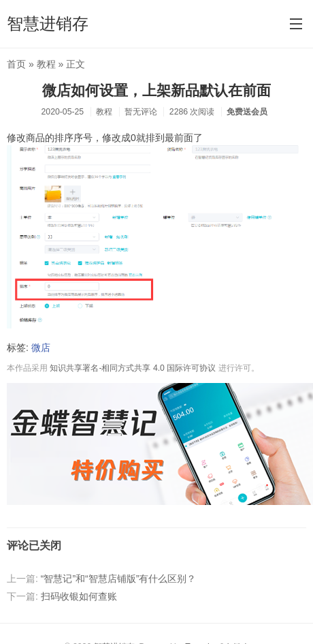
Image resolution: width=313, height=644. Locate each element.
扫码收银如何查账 (79, 596)
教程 (46, 64)
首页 (16, 64)
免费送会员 (247, 112)
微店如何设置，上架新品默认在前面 (156, 90)
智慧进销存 (48, 24)
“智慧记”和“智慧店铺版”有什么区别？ (119, 579)
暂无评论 (141, 112)
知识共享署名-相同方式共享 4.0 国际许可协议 (133, 368)
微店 (41, 348)
